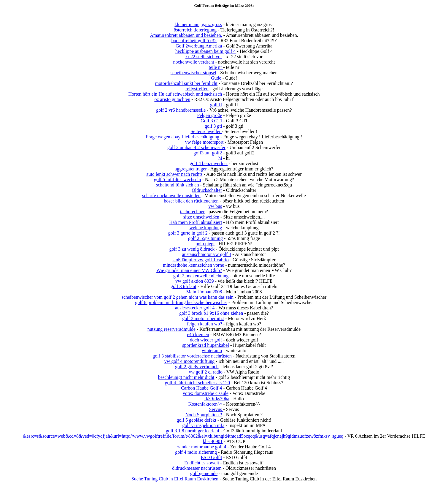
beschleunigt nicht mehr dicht (186, 377)
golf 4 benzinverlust (209, 163)
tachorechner (192, 212)
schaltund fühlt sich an (177, 185)
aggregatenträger (191, 169)
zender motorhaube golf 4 (202, 447)
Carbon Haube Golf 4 (201, 388)
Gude (217, 78)
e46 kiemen (198, 334)
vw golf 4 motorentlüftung (189, 361)
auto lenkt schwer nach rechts (174, 174)
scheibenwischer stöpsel (193, 73)
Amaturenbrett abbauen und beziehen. (186, 35)
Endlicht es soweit (202, 463)
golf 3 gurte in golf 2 (188, 233)
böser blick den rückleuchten (191, 201)
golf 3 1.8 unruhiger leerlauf (193, 431)
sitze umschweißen (201, 217)
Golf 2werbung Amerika (199, 46)
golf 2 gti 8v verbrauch (197, 367)
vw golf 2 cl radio (206, 372)
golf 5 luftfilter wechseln (178, 179)
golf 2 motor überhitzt (203, 318)
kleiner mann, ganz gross (198, 24)
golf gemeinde (204, 473)
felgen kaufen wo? (204, 324)
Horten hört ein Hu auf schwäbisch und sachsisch (175, 94)
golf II (216, 105)
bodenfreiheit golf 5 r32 (194, 41)
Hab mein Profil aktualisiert (196, 222)
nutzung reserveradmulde (171, 329)
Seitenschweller (206, 131)
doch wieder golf (206, 340)
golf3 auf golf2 (208, 153)
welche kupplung (206, 228)
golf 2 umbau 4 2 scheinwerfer (196, 147)
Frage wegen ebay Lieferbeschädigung (183, 137)
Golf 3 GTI (211, 121)
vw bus (215, 206)
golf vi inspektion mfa (203, 425)
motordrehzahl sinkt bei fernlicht (186, 83)
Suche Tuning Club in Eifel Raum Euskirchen (175, 479)
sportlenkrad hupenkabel (206, 345)
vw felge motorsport (204, 142)
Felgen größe (209, 115)
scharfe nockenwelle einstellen (171, 196)
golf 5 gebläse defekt (196, 420)
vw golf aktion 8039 (194, 281)
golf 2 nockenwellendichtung (201, 276)
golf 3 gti (213, 126)
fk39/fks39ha (217, 399)
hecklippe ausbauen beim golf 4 (206, 51)
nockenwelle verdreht (194, 62)
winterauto (212, 351)
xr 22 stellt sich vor (204, 57)
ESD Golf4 (212, 457)
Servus (216, 409)
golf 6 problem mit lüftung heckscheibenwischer (181, 302)
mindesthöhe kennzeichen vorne (193, 265)
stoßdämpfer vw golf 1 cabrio (200, 260)
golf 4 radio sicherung (196, 452)
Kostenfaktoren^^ (205, 404)
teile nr (216, 67)
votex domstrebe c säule (206, 393)
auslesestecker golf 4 (195, 308)
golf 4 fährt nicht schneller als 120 (197, 383)
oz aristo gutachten (172, 99)
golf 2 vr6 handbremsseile (181, 110)
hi (221, 158)
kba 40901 (213, 441)
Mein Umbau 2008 (204, 292)
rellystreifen (197, 89)
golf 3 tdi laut (184, 286)
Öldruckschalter (207, 190)
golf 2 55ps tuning (205, 238)
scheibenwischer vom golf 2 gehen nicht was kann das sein (178, 297)
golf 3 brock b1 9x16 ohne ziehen (211, 313)
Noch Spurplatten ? (204, 415)
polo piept (205, 244)
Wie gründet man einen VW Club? (189, 270)
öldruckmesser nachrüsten (197, 468)
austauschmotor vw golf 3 (206, 254)
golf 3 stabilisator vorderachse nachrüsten (192, 356)
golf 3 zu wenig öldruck (192, 249)
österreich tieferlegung (195, 30)
